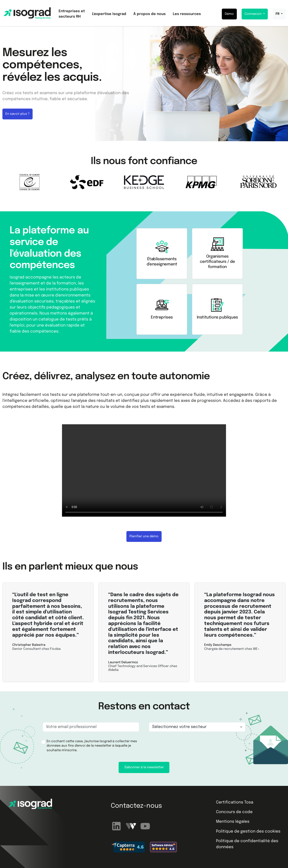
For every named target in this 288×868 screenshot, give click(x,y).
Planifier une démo (144, 536)
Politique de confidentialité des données (247, 844)
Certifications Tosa (235, 802)
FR (278, 14)
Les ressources (187, 14)
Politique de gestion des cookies (248, 831)
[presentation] (180, 746)
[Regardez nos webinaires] (131, 826)
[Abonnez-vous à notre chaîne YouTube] (145, 826)
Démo (229, 14)
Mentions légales (233, 822)
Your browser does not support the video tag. (144, 470)
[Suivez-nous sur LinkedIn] (117, 826)
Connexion (253, 14)
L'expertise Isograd (109, 14)
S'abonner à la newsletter (144, 767)
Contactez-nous (136, 806)
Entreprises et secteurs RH (72, 14)
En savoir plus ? (17, 114)
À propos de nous (149, 14)
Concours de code (234, 812)
